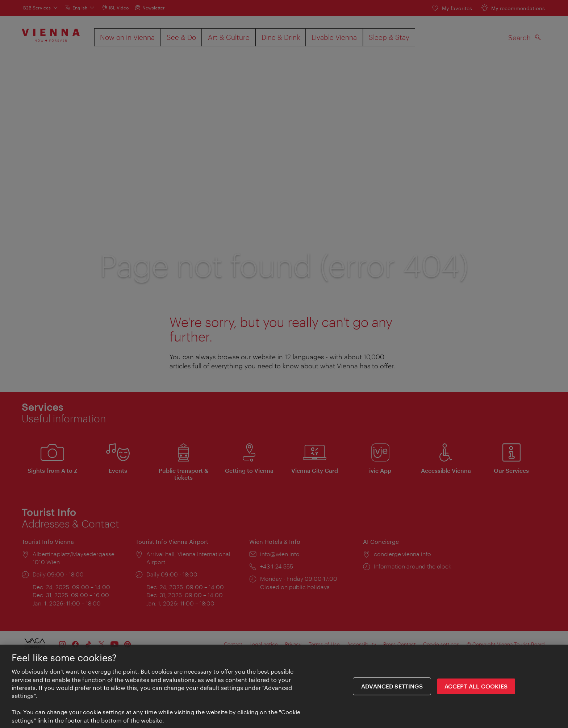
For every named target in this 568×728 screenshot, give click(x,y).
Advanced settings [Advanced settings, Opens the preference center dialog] (392, 688)
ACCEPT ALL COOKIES (476, 688)
